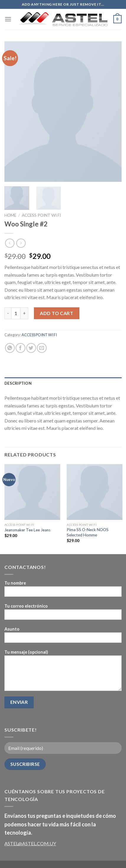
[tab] (63, 383)
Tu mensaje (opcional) (63, 672)
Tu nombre (63, 591)
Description (18, 383)
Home (10, 215)
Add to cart (57, 313)
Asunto (63, 637)
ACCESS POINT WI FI (41, 215)
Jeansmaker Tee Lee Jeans (27, 530)
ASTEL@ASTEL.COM (27, 843)
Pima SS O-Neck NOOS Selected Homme (88, 532)
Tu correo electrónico (63, 614)
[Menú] (8, 19)
